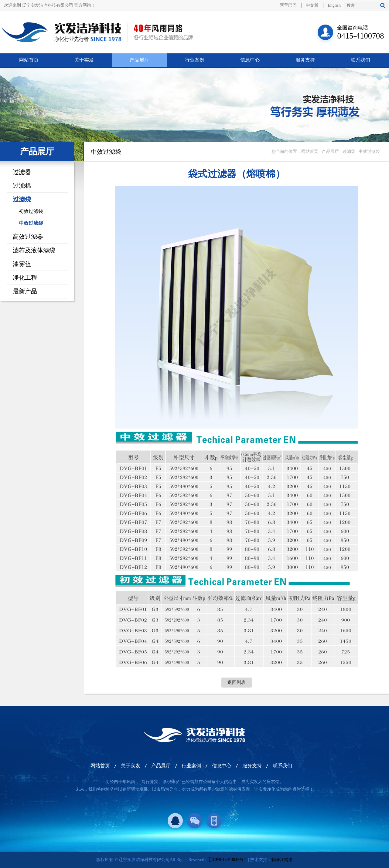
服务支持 (305, 60)
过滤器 (22, 172)
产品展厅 (139, 60)
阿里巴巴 (288, 5)
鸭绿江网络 (282, 860)
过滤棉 (22, 186)
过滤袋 (22, 199)
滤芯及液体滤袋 (34, 250)
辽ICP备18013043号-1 (227, 860)
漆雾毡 (22, 264)
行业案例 (195, 60)
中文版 (312, 5)
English (334, 5)
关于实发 (84, 60)
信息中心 (250, 60)
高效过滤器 (28, 237)
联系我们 (360, 60)
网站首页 (29, 60)
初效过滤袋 (31, 211)
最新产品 (25, 291)
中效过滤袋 (31, 223)
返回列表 (237, 682)
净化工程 (25, 278)
